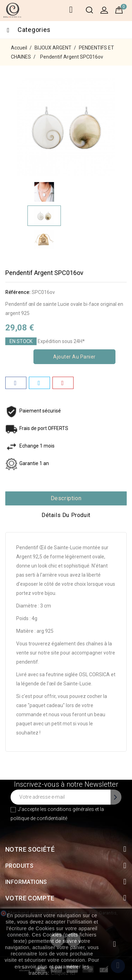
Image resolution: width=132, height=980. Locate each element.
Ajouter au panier (74, 357)
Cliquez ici (63, 973)
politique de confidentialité (39, 818)
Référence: (18, 292)
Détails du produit (66, 515)
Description (66, 498)
